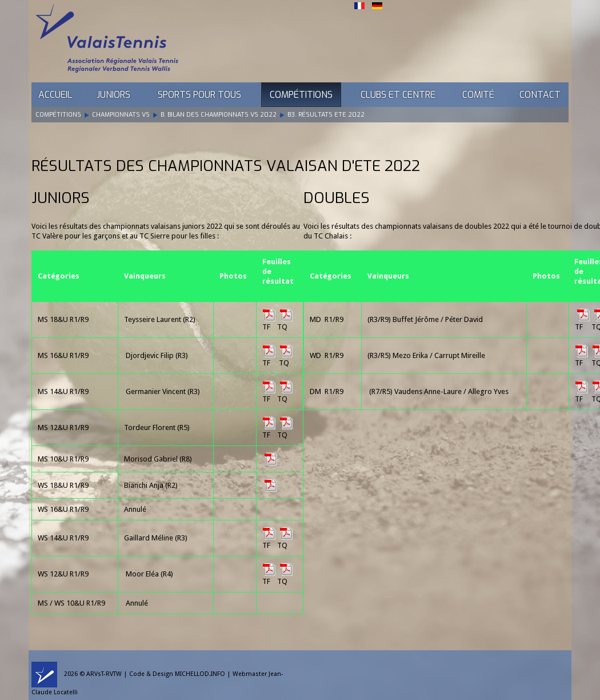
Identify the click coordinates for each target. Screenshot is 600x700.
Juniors (113, 95)
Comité (478, 95)
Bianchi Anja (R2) (151, 485)
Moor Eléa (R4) (149, 574)
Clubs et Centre (398, 95)
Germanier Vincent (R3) (163, 391)
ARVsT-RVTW (104, 674)
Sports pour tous (199, 95)
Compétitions (301, 95)
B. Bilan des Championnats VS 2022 (219, 115)
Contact (540, 95)
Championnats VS (121, 115)
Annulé (137, 603)
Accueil (55, 95)
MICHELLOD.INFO (200, 674)
